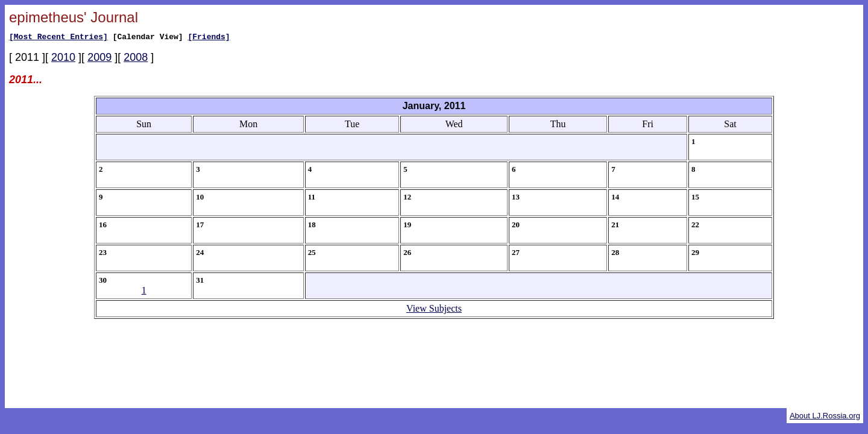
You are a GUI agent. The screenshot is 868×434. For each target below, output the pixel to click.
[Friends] (209, 38)
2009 (99, 59)
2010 (63, 59)
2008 (136, 59)
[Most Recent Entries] (58, 38)
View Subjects (434, 310)
